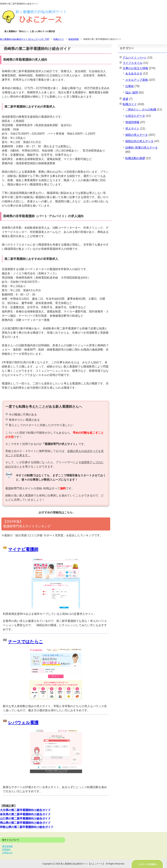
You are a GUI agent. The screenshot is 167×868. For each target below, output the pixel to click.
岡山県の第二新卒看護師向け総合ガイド (25, 823)
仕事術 (130, 86)
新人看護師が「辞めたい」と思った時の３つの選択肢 (30, 31)
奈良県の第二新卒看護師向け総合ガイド (25, 814)
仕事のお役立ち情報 (135, 68)
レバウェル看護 (23, 723)
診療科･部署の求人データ (142, 148)
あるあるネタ (134, 73)
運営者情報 (7, 846)
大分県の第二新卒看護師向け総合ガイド (25, 810)
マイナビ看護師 (23, 549)
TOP (25, 39)
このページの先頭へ (147, 864)
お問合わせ (7, 853)
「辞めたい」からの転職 (141, 109)
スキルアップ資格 (137, 80)
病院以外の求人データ (139, 141)
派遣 (126, 99)
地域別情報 (132, 122)
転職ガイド (130, 104)
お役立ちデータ (135, 116)
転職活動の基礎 (135, 158)
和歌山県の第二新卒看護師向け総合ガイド (27, 827)
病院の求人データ (137, 135)
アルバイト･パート (135, 58)
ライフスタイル (133, 63)
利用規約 (6, 849)
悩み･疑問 (132, 93)
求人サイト (132, 129)
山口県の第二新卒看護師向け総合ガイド (25, 819)
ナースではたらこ (26, 642)
